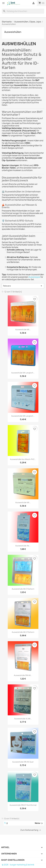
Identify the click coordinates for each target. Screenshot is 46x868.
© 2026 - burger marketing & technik (18, 865)
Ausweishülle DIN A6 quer (23, 762)
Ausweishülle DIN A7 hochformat (23, 805)
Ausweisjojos (34, 277)
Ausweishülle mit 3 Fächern (23, 589)
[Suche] (23, 11)
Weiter (39, 823)
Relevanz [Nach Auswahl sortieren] (23, 286)
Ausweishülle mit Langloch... (23, 373)
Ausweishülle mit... (23, 330)
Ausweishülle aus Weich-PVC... (23, 459)
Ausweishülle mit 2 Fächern (23, 632)
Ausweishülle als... (23, 546)
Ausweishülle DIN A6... (23, 675)
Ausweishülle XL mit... (23, 719)
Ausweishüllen (13, 32)
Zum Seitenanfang (31, 830)
